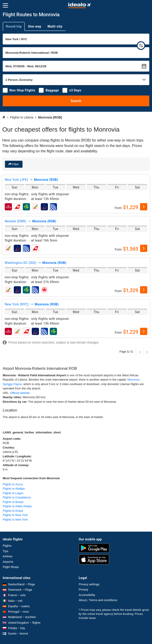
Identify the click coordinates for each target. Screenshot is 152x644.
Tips (6, 551)
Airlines (8, 556)
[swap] (141, 46)
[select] (144, 207)
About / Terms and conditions (98, 600)
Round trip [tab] (14, 26)
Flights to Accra (13, 484)
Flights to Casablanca (17, 497)
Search (76, 101)
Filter (15, 164)
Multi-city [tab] (55, 26)
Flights (7, 546)
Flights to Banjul (13, 502)
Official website (20, 393)
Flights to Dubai (13, 511)
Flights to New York (15, 515)
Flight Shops (11, 567)
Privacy (84, 589)
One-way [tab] (35, 26)
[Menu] (5, 5)
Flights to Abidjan (14, 489)
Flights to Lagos (13, 493)
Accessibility (87, 595)
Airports (8, 562)
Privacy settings (89, 584)
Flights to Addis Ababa (17, 506)
